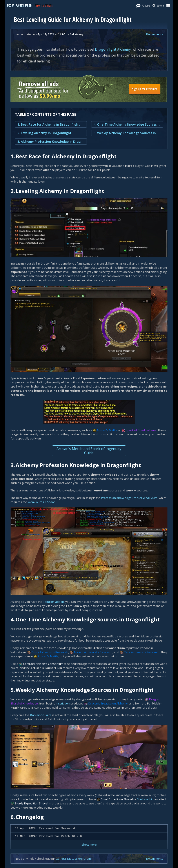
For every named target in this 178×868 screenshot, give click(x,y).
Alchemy (124, 49)
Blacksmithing (146, 799)
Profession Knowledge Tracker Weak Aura (129, 498)
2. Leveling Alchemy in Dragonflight (44, 133)
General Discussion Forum (73, 859)
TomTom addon (54, 602)
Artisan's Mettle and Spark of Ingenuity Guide (89, 451)
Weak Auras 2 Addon (42, 502)
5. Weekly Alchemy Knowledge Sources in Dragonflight (127, 133)
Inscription (63, 703)
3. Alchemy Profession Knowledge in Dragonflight (51, 141)
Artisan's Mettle (107, 430)
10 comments (154, 34)
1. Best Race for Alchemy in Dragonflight (49, 124)
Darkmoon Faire (41, 715)
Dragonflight (106, 49)
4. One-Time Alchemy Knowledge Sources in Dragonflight (127, 124)
